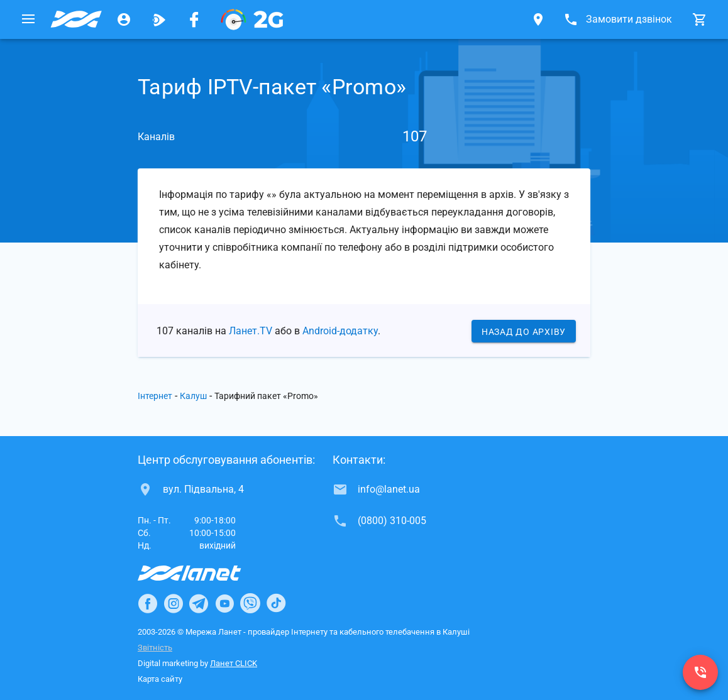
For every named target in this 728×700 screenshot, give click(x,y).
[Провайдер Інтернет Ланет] (204, 573)
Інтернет (155, 396)
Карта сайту (160, 679)
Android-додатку (340, 331)
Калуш (193, 396)
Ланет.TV (251, 331)
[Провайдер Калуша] (76, 19)
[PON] (252, 19)
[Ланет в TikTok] (276, 603)
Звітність (155, 648)
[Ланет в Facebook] (148, 603)
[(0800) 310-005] (700, 672)
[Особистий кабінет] (124, 19)
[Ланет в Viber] (250, 603)
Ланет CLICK (234, 663)
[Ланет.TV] (159, 19)
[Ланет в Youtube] (224, 603)
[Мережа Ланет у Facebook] (194, 19)
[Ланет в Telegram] (199, 603)
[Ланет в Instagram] (174, 603)
